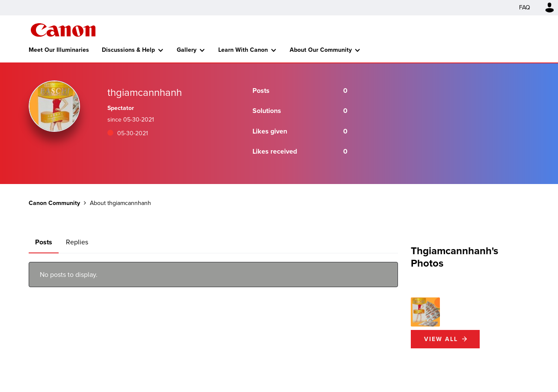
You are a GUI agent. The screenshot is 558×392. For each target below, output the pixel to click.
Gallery (187, 50)
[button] (425, 312)
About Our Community (321, 50)
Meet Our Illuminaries (59, 50)
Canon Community (63, 30)
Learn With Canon (243, 50)
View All (441, 339)
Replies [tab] (77, 242)
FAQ (525, 7)
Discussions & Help (128, 50)
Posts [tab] (44, 242)
